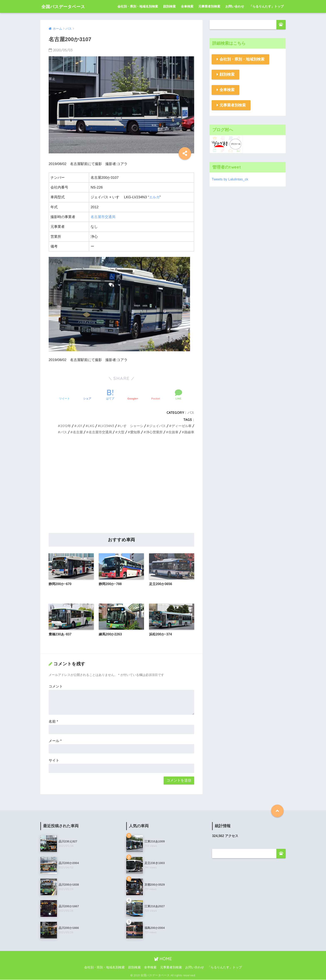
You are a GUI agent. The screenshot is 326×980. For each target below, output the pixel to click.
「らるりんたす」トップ (266, 6)
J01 (79, 426)
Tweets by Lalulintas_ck (230, 179)
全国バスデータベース (67, 6)
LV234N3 (107, 426)
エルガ (154, 197)
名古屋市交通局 (103, 217)
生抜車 (173, 432)
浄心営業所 (154, 432)
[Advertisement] (121, 488)
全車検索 (187, 6)
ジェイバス (157, 426)
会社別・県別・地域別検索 (242, 59)
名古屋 (78, 432)
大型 (121, 432)
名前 (53, 722)
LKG (91, 426)
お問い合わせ (235, 6)
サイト (54, 761)
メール (55, 741)
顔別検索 (169, 6)
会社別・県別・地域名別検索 (138, 6)
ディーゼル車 (182, 426)
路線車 (189, 432)
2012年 (66, 426)
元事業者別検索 (209, 6)
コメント (56, 687)
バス (191, 413)
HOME (163, 959)
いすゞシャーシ (132, 426)
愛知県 (135, 432)
